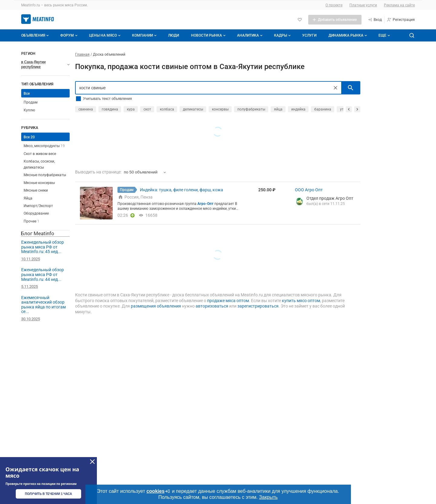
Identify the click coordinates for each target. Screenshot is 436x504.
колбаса (167, 109)
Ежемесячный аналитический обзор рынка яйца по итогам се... (43, 305)
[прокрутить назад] (349, 109)
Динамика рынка (348, 35)
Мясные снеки (36, 190)
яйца (278, 109)
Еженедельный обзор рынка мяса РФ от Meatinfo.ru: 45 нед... (43, 247)
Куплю (29, 110)
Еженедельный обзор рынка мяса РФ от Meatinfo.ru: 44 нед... (43, 274)
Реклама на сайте (399, 5)
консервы (220, 109)
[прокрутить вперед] (357, 109)
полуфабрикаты (251, 109)
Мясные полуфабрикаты (45, 175)
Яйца (28, 198)
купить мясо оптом (301, 301)
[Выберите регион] (45, 64)
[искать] (351, 88)
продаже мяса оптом (228, 301)
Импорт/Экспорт (38, 206)
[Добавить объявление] (335, 20)
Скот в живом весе (40, 154)
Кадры (283, 35)
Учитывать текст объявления (107, 99)
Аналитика (250, 35)
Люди (173, 35)
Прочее (31, 221)
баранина (323, 109)
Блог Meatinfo (38, 233)
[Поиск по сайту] (412, 35)
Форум (69, 35)
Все (27, 94)
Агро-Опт (205, 204)
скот (147, 109)
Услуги (309, 35)
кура (131, 109)
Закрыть (268, 497)
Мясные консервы (39, 183)
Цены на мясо (105, 35)
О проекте (334, 5)
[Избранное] (300, 20)
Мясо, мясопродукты (44, 146)
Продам (31, 102)
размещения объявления (156, 306)
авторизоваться (212, 306)
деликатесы (193, 109)
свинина (86, 109)
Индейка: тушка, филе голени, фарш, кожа (182, 190)
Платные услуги (363, 5)
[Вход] (375, 20)
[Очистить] (335, 88)
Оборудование (36, 213)
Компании (145, 35)
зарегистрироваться (258, 306)
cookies (159, 491)
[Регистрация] (401, 20)
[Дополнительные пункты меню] (384, 35)
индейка (298, 109)
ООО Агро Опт (309, 190)
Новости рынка (209, 35)
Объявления (36, 35)
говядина (110, 109)
